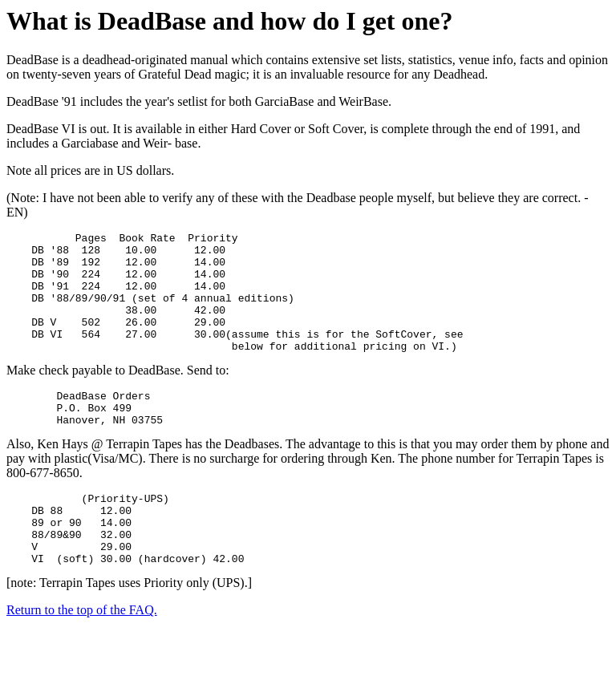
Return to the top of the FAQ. (82, 656)
